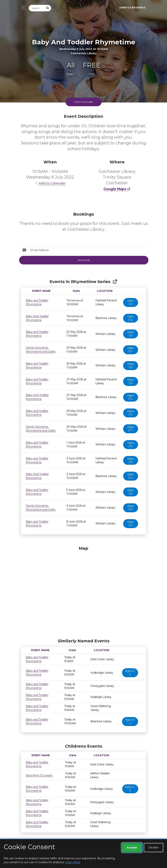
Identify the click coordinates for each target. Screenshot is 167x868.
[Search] (37, 8)
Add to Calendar (50, 183)
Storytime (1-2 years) (39, 775)
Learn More (73, 862)
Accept (132, 848)
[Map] (84, 591)
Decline (154, 848)
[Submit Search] (48, 8)
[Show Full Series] (115, 282)
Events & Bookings (132, 8)
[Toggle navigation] (22, 8)
